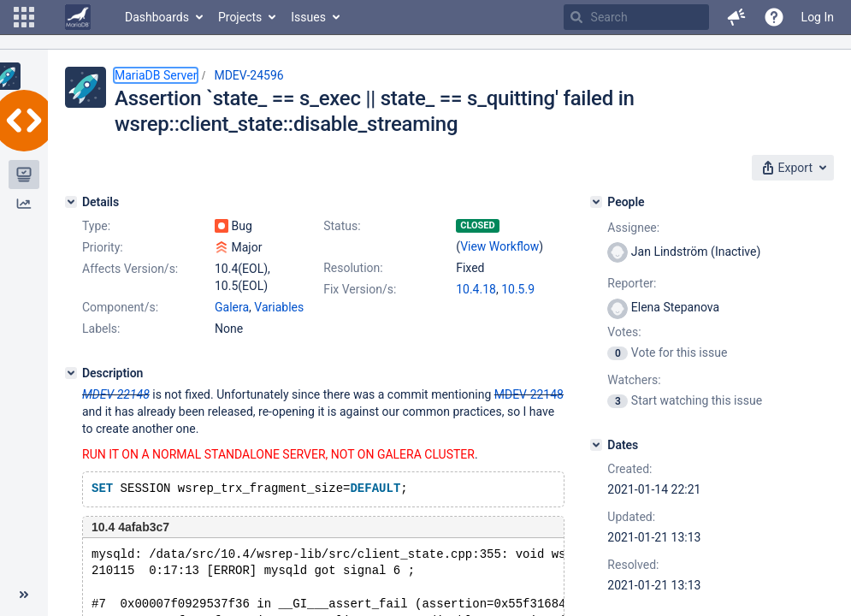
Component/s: (120, 307)
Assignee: (633, 228)
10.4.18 (476, 289)
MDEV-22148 (116, 394)
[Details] (71, 202)
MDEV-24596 (248, 75)
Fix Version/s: (360, 289)
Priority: (103, 247)
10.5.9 (518, 289)
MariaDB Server (156, 75)
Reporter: (632, 283)
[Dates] (596, 445)
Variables (279, 307)
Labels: (101, 329)
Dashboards (157, 17)
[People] (596, 202)
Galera (232, 307)
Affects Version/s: (130, 269)
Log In (818, 17)
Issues (308, 17)
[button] (24, 17)
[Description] (71, 373)
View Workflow (499, 246)
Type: (96, 226)
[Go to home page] (78, 17)
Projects (240, 17)
